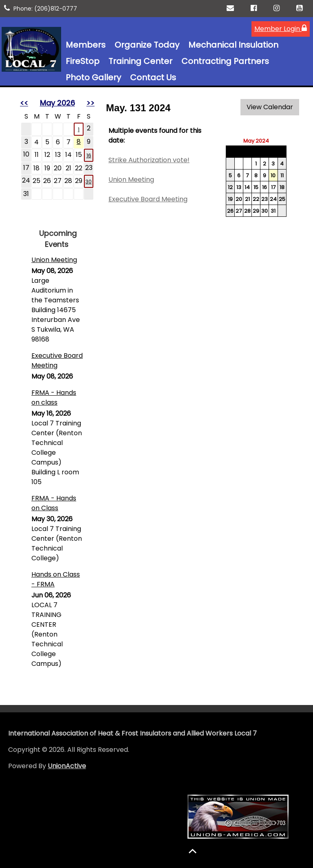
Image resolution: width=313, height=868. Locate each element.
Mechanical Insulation (233, 45)
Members (86, 45)
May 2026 (57, 103)
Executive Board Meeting (57, 360)
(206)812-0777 (56, 9)
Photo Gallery (93, 77)
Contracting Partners (225, 61)
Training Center (140, 61)
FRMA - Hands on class (54, 398)
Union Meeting (54, 260)
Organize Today (147, 45)
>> (90, 103)
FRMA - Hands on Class (54, 503)
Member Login (281, 29)
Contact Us (153, 77)
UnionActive (67, 766)
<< (24, 103)
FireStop (83, 61)
